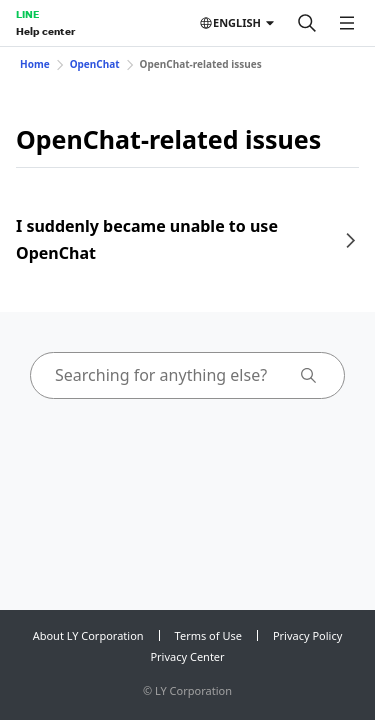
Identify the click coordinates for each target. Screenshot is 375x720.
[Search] (307, 23)
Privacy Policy (307, 635)
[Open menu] (347, 23)
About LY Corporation (88, 635)
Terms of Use (208, 635)
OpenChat (95, 64)
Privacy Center (187, 656)
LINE (27, 14)
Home (35, 64)
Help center (45, 31)
